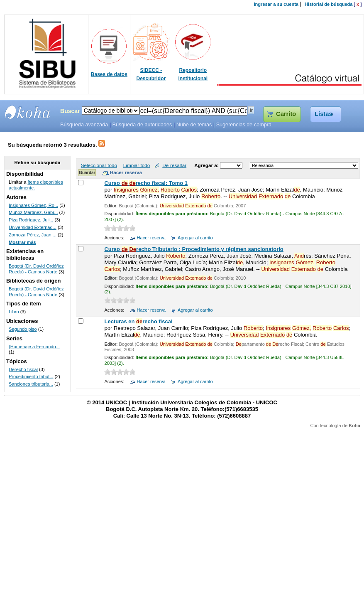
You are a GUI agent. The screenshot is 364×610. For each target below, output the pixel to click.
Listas (324, 114)
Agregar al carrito (195, 238)
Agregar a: (207, 165)
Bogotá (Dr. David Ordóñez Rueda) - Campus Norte (36, 269)
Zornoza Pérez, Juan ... (33, 235)
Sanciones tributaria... (31, 384)
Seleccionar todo (99, 165)
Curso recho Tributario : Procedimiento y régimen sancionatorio (194, 249)
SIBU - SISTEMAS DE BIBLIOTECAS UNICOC (28, 112)
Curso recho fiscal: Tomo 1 (146, 183)
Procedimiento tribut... (31, 376)
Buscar (70, 111)
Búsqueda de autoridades (142, 125)
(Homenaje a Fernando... (34, 347)
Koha (354, 426)
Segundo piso (23, 329)
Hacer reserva (151, 238)
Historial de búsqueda (329, 4)
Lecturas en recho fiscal (138, 321)
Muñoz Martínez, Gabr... (33, 212)
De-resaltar (174, 165)
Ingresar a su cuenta (276, 4)
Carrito (286, 114)
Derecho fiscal (23, 369)
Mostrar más (22, 242)
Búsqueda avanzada (84, 125)
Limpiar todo (137, 165)
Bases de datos (109, 74)
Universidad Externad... (33, 227)
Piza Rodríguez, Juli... (31, 220)
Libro (14, 312)
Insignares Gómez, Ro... (33, 205)
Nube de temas (194, 125)
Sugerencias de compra (244, 125)
